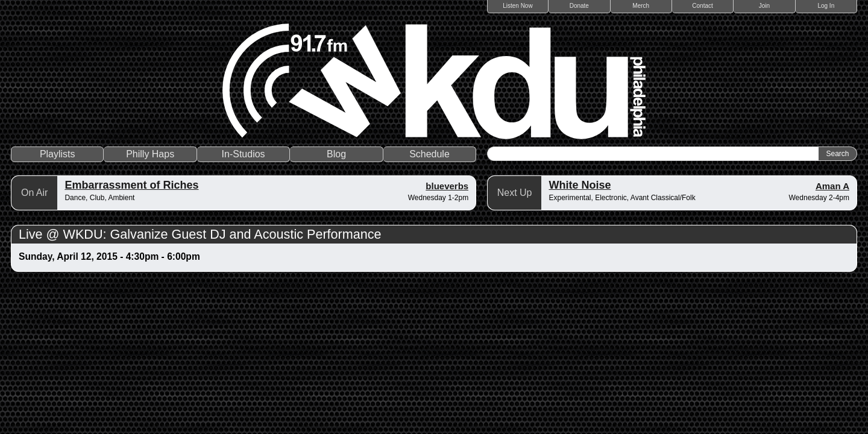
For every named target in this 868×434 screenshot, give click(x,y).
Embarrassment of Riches (131, 185)
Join (764, 6)
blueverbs (447, 186)
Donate (579, 6)
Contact (702, 6)
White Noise (580, 185)
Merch (641, 6)
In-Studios (244, 154)
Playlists (58, 154)
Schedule (429, 154)
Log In (826, 6)
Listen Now (517, 6)
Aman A (832, 186)
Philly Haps (150, 154)
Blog (336, 154)
